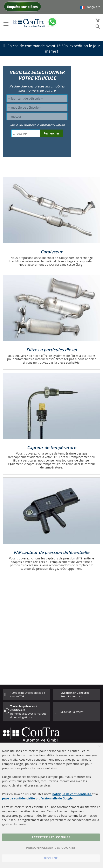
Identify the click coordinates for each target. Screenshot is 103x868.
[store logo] (29, 23)
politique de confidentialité (72, 794)
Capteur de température (52, 447)
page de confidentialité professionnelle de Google (38, 798)
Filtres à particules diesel (52, 350)
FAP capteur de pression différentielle (51, 552)
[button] (90, 7)
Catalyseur (51, 252)
